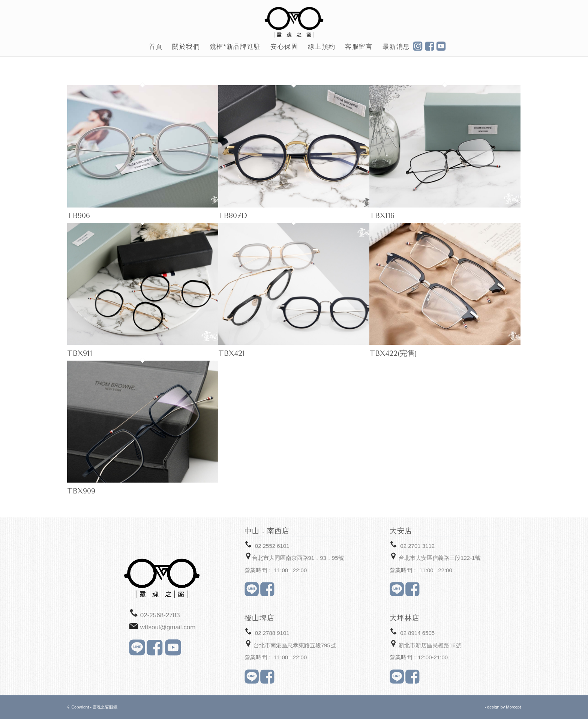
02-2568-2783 (160, 615)
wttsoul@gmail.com (168, 627)
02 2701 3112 (417, 546)
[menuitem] (156, 47)
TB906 (79, 216)
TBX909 (81, 491)
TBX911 (80, 353)
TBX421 (232, 353)
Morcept (513, 707)
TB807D (233, 216)
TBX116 (382, 216)
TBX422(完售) (393, 353)
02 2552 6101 (272, 546)
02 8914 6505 (417, 633)
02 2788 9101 (272, 633)
